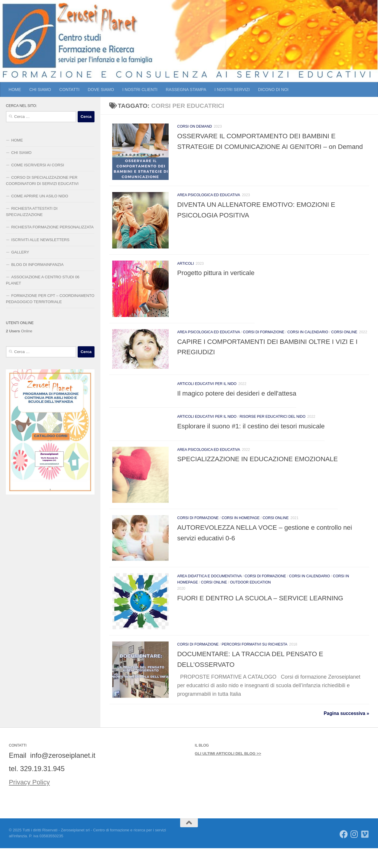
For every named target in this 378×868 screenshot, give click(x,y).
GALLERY (20, 252)
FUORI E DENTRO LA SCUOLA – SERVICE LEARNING (265, 613)
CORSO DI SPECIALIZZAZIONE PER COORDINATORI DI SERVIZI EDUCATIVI (42, 181)
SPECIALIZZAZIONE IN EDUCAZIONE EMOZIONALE (262, 469)
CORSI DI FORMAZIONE (264, 340)
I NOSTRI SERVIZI (232, 90)
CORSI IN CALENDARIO (308, 340)
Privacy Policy (31, 802)
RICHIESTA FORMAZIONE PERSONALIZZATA (52, 227)
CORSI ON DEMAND (195, 126)
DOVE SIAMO (101, 90)
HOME (15, 90)
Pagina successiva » (346, 733)
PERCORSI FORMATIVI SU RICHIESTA (255, 662)
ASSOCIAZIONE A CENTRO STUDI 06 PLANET (43, 280)
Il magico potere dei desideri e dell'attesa (240, 403)
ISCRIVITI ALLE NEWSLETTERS (40, 240)
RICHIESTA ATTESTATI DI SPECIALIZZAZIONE (32, 212)
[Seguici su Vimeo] (365, 854)
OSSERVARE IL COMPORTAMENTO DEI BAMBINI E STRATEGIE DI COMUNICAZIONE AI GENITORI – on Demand (261, 146)
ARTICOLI (186, 269)
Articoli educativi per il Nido (207, 394)
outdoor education (250, 597)
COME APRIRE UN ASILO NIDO (40, 196)
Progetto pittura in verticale (216, 278)
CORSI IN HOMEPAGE (241, 531)
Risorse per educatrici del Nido (272, 427)
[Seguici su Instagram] (354, 854)
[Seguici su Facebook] (344, 854)
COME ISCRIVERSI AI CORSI (38, 165)
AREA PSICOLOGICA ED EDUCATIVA (209, 198)
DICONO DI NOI (273, 90)
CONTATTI (69, 90)
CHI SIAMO (40, 90)
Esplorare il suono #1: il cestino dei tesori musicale (255, 436)
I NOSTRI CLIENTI (140, 90)
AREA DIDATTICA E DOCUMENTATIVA (209, 591)
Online (19, 331)
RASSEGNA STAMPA (186, 90)
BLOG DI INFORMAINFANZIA (37, 265)
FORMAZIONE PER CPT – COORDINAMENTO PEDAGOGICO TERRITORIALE (50, 299)
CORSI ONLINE (344, 340)
